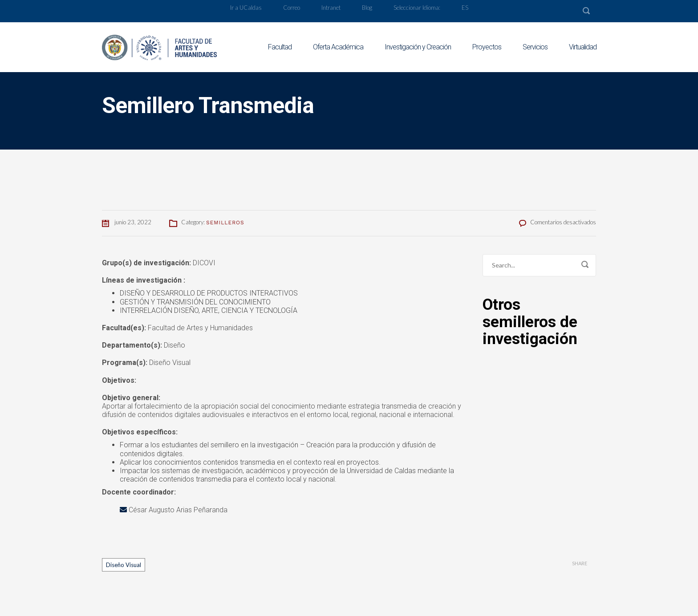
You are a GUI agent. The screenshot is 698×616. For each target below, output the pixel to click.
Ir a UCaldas (246, 8)
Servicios (535, 47)
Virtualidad (583, 47)
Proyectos (487, 47)
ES (465, 8)
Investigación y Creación (418, 47)
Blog (367, 8)
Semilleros (225, 223)
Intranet (331, 8)
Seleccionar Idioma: (417, 8)
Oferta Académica (338, 47)
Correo (292, 8)
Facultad (280, 47)
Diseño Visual (124, 565)
